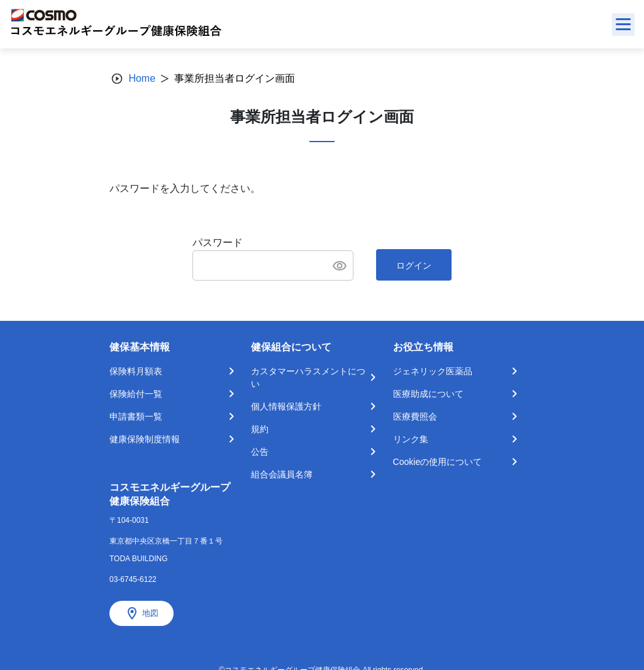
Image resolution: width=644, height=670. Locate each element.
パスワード (218, 243)
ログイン (414, 265)
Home (142, 78)
